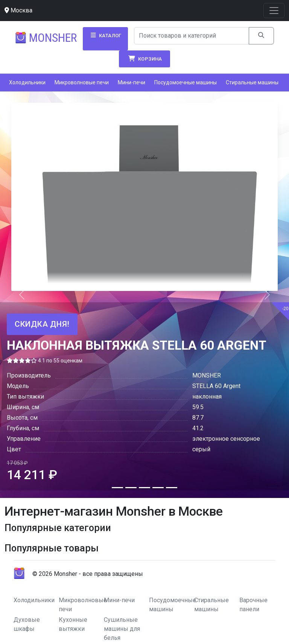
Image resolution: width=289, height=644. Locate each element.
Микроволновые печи (82, 82)
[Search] (192, 36)
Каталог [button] (105, 35)
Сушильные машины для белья (122, 629)
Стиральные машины (252, 82)
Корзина (144, 59)
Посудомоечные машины (186, 82)
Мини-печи (132, 82)
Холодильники (27, 82)
